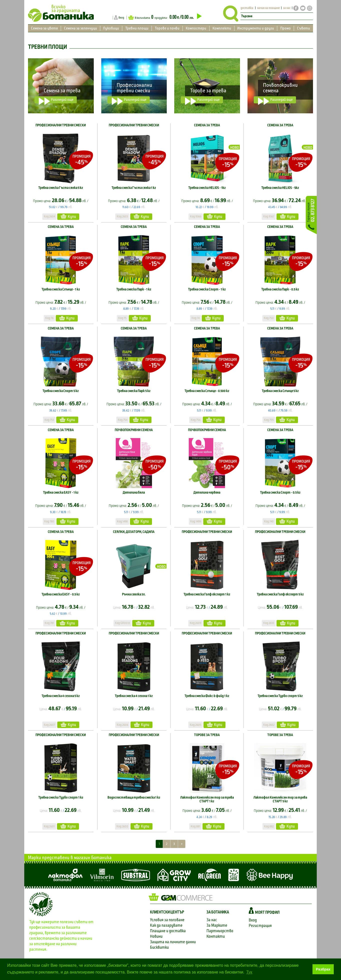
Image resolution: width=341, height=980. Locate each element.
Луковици (111, 28)
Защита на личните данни (173, 942)
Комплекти (222, 28)
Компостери (196, 28)
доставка (247, 8)
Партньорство (220, 931)
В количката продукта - (165, 17)
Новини (156, 936)
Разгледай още (56, 100)
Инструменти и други (256, 28)
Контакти (216, 936)
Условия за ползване (167, 920)
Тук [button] (249, 972)
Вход (121, 18)
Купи (68, 216)
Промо (285, 28)
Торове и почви (167, 28)
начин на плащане (268, 8)
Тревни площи (137, 28)
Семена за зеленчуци (80, 28)
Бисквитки (159, 947)
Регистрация (260, 926)
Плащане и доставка (168, 931)
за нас (287, 8)
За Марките (217, 925)
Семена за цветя (44, 28)
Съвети (303, 28)
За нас (212, 920)
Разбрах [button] (323, 969)
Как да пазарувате (166, 925)
